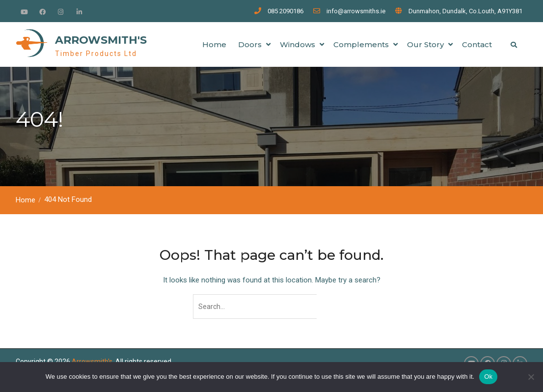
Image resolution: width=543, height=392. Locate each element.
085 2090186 (285, 11)
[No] (531, 377)
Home (214, 44)
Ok (488, 377)
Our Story (425, 44)
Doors (250, 44)
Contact (477, 44)
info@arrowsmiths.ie (356, 11)
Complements (361, 44)
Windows (298, 44)
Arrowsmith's (101, 40)
